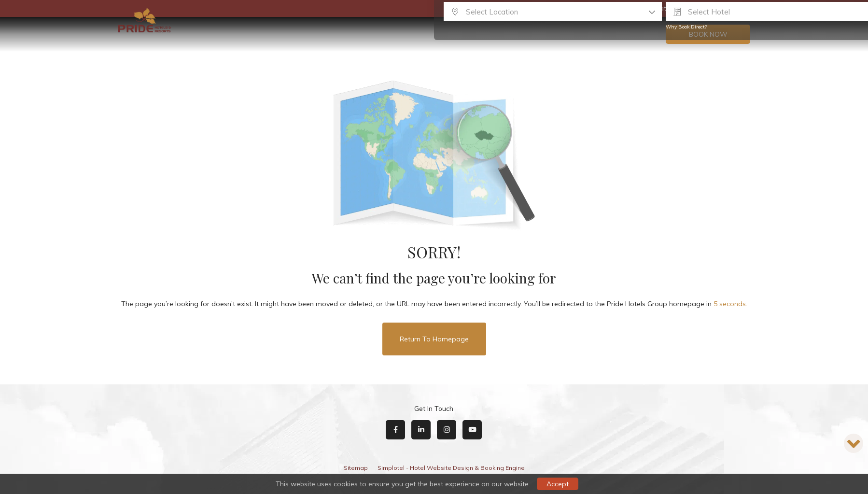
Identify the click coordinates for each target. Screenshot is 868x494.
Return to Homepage (434, 339)
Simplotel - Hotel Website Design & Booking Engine (451, 468)
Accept (558, 484)
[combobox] (553, 12)
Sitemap (356, 468)
